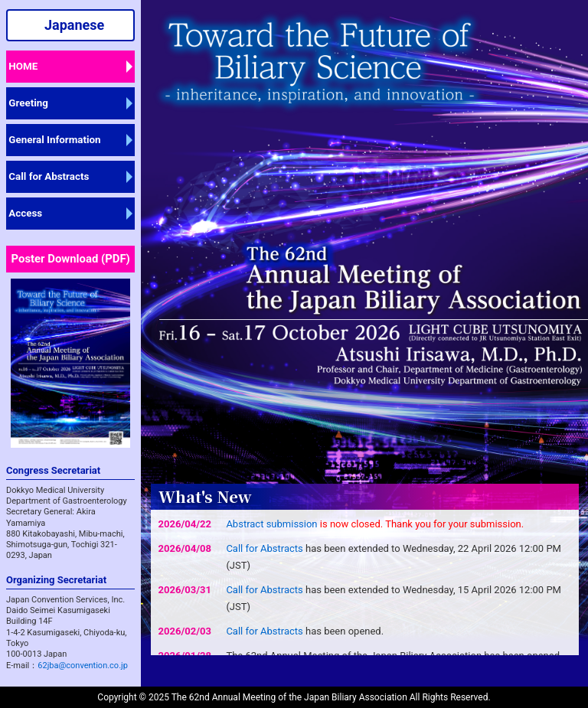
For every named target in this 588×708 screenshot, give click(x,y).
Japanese (74, 25)
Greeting (28, 103)
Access (25, 213)
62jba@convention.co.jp (83, 666)
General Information (54, 140)
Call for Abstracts (49, 176)
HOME (23, 66)
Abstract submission (271, 524)
